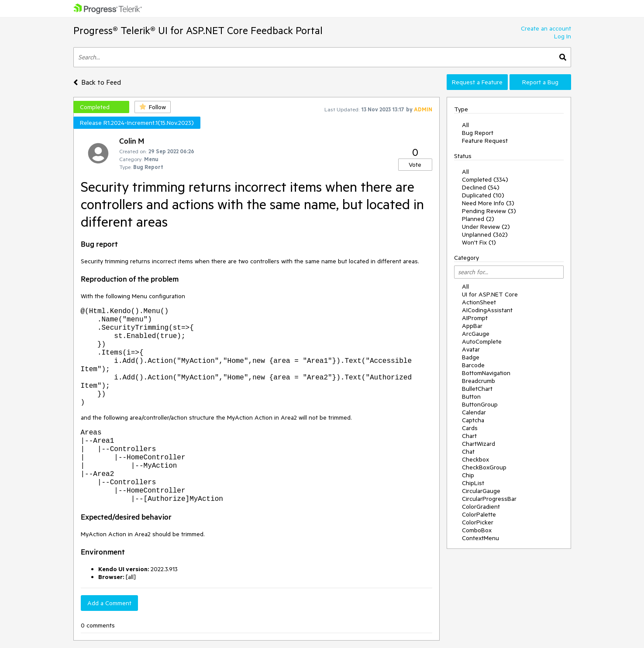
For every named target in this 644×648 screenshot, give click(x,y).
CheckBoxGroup (484, 467)
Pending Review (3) (489, 211)
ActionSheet (479, 302)
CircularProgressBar (489, 499)
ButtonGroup (480, 404)
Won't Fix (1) (479, 242)
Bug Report (478, 133)
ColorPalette (479, 514)
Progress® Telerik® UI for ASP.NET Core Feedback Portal (198, 30)
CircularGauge (481, 491)
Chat (468, 452)
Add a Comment (109, 603)
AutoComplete (482, 341)
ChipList (473, 483)
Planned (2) (478, 219)
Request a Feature (477, 82)
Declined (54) (481, 187)
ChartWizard (479, 444)
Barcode (473, 365)
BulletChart (477, 389)
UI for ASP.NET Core (490, 294)
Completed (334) (485, 179)
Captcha (473, 420)
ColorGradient (481, 507)
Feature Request (485, 141)
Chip (468, 475)
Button (471, 396)
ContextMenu (480, 538)
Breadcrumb (479, 381)
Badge (471, 357)
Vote (415, 165)
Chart (469, 436)
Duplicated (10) (483, 195)
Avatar (471, 349)
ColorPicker (478, 522)
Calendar (474, 412)
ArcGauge (476, 334)
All (465, 125)
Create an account (546, 28)
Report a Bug (540, 82)
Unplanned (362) (485, 234)
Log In (563, 36)
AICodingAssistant (487, 310)
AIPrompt (475, 318)
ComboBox (477, 530)
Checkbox (475, 459)
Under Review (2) (486, 227)
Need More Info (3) (488, 203)
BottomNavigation (486, 373)
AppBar (472, 326)
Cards (470, 428)
